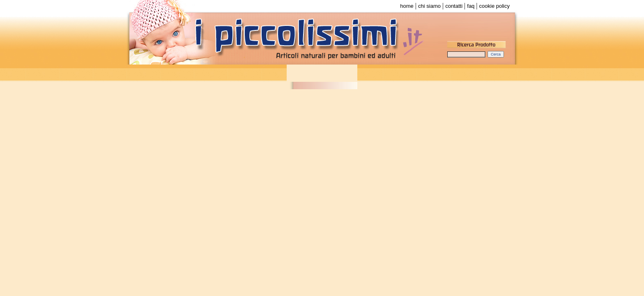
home (407, 6)
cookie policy (494, 6)
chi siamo (429, 6)
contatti (454, 6)
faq (471, 6)
